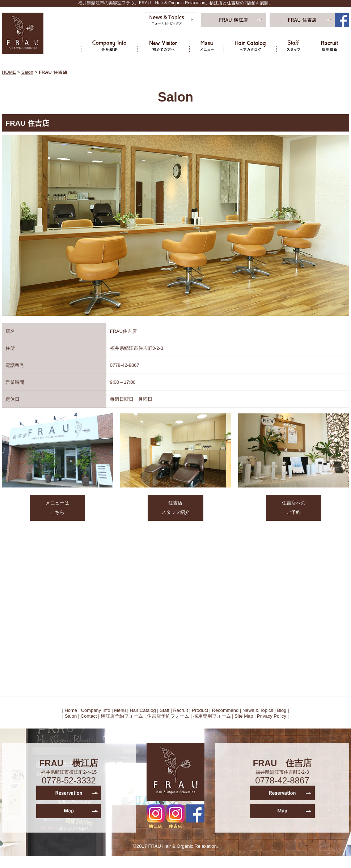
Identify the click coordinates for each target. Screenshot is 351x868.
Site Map (244, 716)
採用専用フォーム (212, 716)
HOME (9, 72)
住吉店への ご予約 (294, 508)
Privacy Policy (272, 716)
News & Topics (258, 710)
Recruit (180, 710)
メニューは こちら (57, 508)
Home (71, 710)
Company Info (96, 710)
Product (200, 710)
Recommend (225, 710)
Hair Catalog (143, 710)
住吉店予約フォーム (168, 716)
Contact (89, 716)
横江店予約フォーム (122, 716)
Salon (27, 72)
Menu (120, 710)
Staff (164, 710)
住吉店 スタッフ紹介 (175, 508)
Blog (282, 710)
